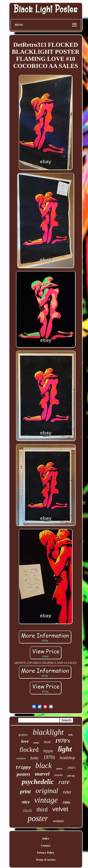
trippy (23, 768)
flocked (29, 750)
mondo (58, 775)
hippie (48, 751)
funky (35, 758)
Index (46, 839)
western (21, 758)
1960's (71, 768)
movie (36, 743)
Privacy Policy (46, 853)
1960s (66, 803)
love (25, 741)
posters (23, 774)
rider (67, 792)
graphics (23, 735)
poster (38, 818)
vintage (46, 800)
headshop (67, 758)
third (42, 809)
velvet (60, 809)
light (65, 749)
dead (47, 742)
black (44, 765)
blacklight (48, 732)
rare (64, 782)
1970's (63, 741)
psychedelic (38, 782)
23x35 (27, 811)
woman (58, 821)
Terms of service (46, 860)
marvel (42, 774)
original (47, 791)
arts (71, 735)
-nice (25, 802)
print (25, 791)
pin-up (71, 776)
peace (60, 768)
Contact (46, 846)
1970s (49, 757)
